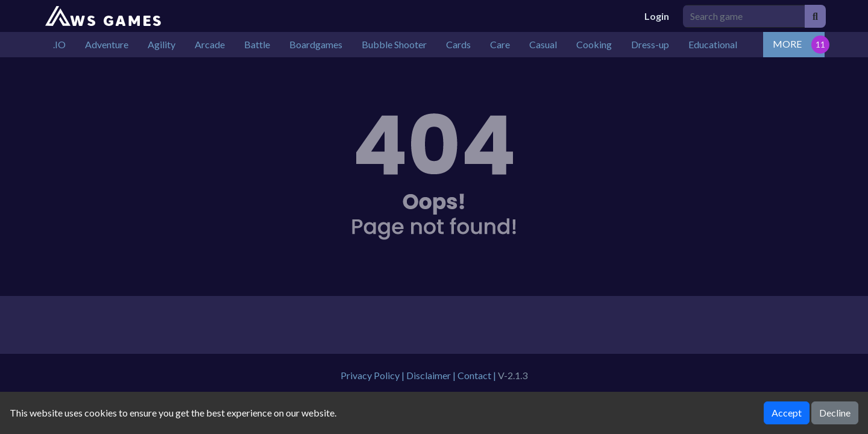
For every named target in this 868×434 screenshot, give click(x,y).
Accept (787, 413)
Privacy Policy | (373, 375)
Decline (835, 413)
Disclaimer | (432, 375)
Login (657, 16)
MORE (787, 44)
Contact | (478, 375)
